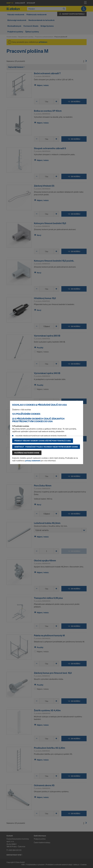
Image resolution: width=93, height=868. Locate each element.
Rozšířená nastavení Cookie (27, 453)
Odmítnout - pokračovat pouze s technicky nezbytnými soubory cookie (46, 447)
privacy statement (33, 461)
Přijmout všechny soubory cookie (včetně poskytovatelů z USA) (43, 441)
